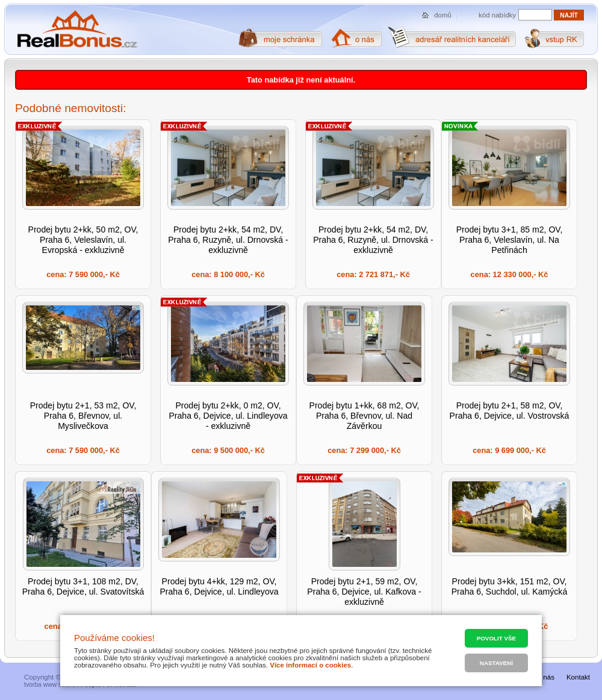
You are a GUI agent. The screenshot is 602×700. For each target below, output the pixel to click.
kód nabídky (497, 15)
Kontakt (578, 677)
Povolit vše (496, 638)
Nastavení (496, 663)
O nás (545, 677)
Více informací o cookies (310, 665)
